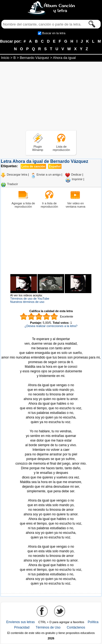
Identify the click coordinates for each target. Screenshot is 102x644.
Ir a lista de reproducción (50, 205)
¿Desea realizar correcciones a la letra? (51, 326)
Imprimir (77, 179)
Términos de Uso (48, 627)
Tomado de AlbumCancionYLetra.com (51, 542)
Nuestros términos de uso (27, 302)
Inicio (5, 58)
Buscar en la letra (54, 33)
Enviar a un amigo (49, 175)
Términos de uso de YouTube (30, 299)
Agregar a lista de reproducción (23, 205)
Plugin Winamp (38, 148)
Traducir (13, 184)
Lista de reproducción (61, 148)
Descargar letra (17, 175)
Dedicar (76, 175)
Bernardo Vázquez (35, 58)
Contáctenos (76, 627)
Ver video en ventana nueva (75, 205)
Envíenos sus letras (21, 622)
